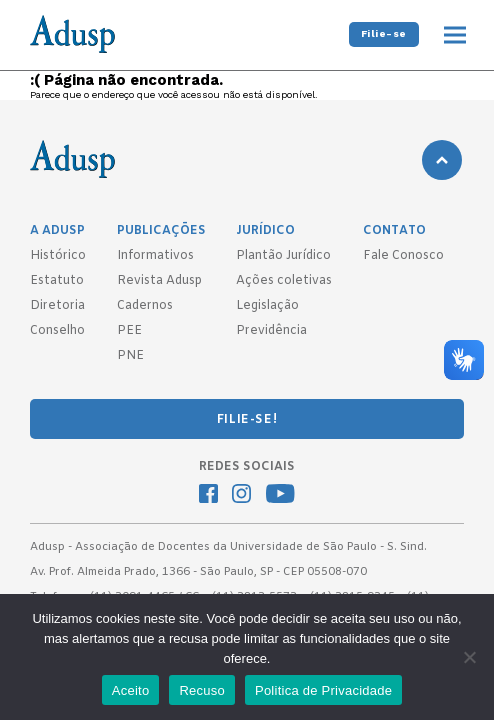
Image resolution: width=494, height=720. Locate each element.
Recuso (202, 690)
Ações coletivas (284, 281)
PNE (130, 356)
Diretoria (57, 306)
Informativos (155, 256)
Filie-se (384, 33)
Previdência (271, 331)
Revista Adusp (159, 281)
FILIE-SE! (247, 420)
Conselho (57, 331)
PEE (129, 331)
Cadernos (145, 306)
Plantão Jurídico (283, 256)
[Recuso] (469, 657)
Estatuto (57, 281)
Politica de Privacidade (323, 690)
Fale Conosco (403, 256)
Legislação (267, 306)
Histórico (58, 256)
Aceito (131, 690)
